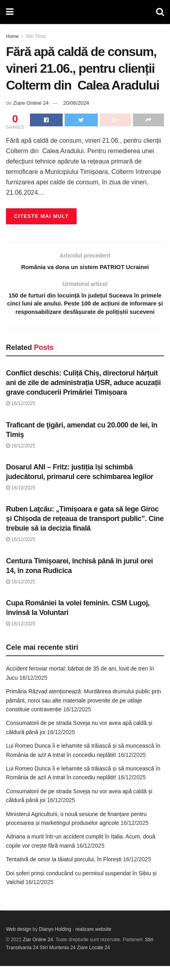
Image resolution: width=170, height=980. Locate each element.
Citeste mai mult (41, 216)
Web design (19, 943)
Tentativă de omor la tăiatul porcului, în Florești (64, 873)
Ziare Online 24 (31, 103)
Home (12, 36)
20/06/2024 (76, 103)
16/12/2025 (21, 417)
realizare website (93, 943)
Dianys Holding (55, 943)
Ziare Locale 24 (94, 962)
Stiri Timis (36, 36)
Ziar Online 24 (38, 954)
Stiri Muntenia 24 (57, 962)
